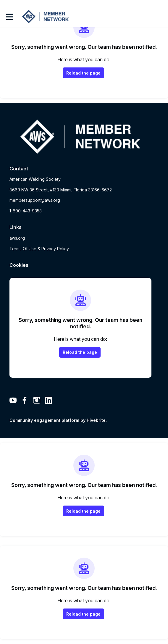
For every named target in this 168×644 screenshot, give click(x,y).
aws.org (17, 238)
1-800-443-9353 (26, 211)
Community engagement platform (44, 420)
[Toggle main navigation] (9, 17)
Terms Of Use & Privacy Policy (39, 249)
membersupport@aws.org (35, 200)
